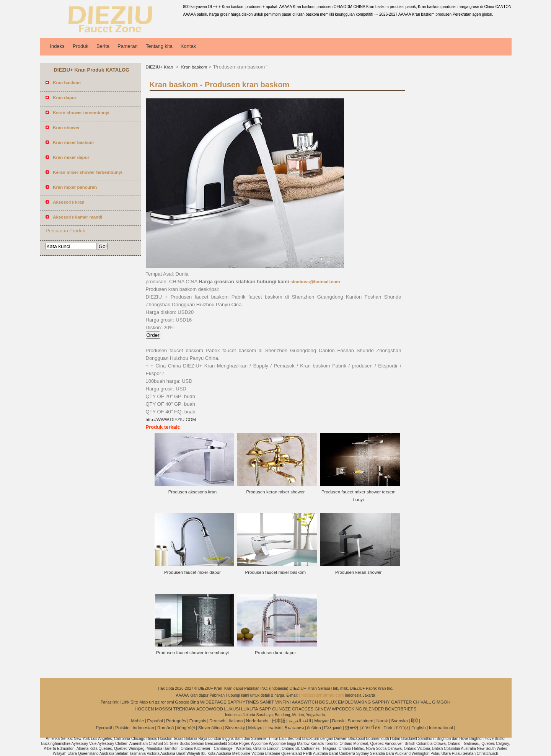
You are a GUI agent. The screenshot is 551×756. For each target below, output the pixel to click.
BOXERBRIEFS (401, 709)
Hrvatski (274, 728)
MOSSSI (164, 709)
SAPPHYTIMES (243, 702)
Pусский (104, 728)
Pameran (128, 46)
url (151, 702)
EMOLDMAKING (354, 702)
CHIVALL (422, 702)
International (441, 728)
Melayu (255, 728)
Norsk (382, 721)
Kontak (188, 46)
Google (182, 702)
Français (198, 721)
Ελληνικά (333, 728)
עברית (402, 728)
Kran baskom (193, 67)
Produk (81, 46)
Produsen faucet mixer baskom (276, 572)
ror (163, 702)
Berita (103, 46)
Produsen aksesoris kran (193, 492)
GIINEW (323, 709)
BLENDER (373, 709)
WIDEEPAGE (213, 702)
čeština (314, 728)
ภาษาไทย (371, 728)
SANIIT (267, 702)
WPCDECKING (347, 709)
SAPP (265, 709)
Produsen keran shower (358, 572)
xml (171, 702)
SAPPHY (381, 702)
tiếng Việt (186, 728)
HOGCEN (144, 709)
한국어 (352, 728)
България (294, 728)
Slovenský (235, 728)
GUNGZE (281, 709)
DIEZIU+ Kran (160, 67)
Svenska (399, 721)
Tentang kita (159, 46)
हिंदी (414, 721)
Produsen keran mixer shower (275, 492)
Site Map (139, 702)
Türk (388, 728)
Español (155, 721)
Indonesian (143, 728)
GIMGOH (441, 702)
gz (157, 702)
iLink (125, 702)
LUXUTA (250, 709)
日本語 (279, 721)
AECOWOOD (210, 709)
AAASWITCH (305, 702)
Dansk (338, 721)
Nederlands (257, 721)
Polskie (122, 728)
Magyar (321, 721)
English (419, 728)
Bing (195, 702)
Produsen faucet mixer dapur (192, 572)
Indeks (57, 46)
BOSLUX (328, 702)
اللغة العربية (300, 721)
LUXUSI (232, 709)
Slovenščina (210, 728)
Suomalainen (360, 721)
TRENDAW (184, 709)
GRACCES (303, 709)
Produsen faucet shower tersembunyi (192, 653)
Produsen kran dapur (275, 653)
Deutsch (217, 721)
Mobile (137, 721)
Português (176, 721)
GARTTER (402, 702)
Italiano (236, 721)
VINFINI (283, 702)
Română (165, 728)
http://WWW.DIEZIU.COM (171, 420)
